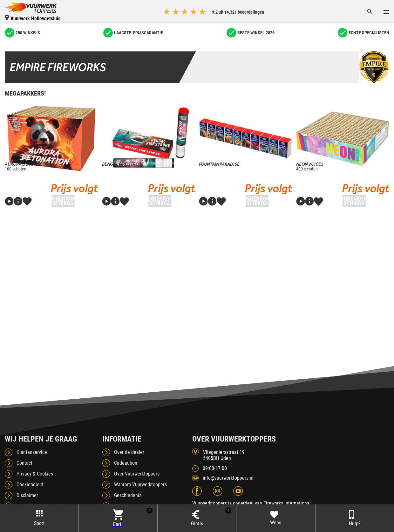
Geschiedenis (128, 495)
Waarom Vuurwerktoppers (140, 485)
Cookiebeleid (30, 485)
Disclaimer (27, 495)
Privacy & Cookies (35, 474)
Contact (24, 463)
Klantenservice (32, 452)
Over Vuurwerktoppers (137, 474)
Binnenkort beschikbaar (63, 201)
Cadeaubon (126, 463)
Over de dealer (129, 452)
